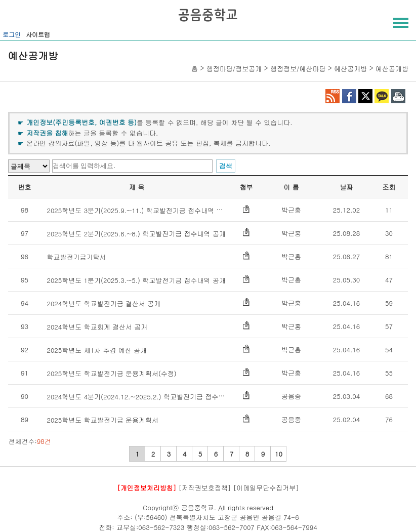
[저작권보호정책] (205, 488)
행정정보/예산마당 (298, 69)
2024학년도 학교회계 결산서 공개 (97, 327)
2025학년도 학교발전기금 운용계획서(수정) (111, 373)
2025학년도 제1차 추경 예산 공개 (97, 350)
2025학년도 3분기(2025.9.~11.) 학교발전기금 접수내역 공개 (138, 210)
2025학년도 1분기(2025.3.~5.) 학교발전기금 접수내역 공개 (136, 280)
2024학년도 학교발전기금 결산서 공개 (103, 303)
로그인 (12, 34)
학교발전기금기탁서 (76, 257)
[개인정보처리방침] (147, 488)
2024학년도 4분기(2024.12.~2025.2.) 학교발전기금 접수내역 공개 (147, 397)
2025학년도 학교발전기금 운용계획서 (102, 420)
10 (279, 454)
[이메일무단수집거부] (266, 488)
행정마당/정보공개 (234, 69)
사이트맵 (38, 34)
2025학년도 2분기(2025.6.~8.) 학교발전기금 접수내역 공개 (136, 234)
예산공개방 (350, 69)
